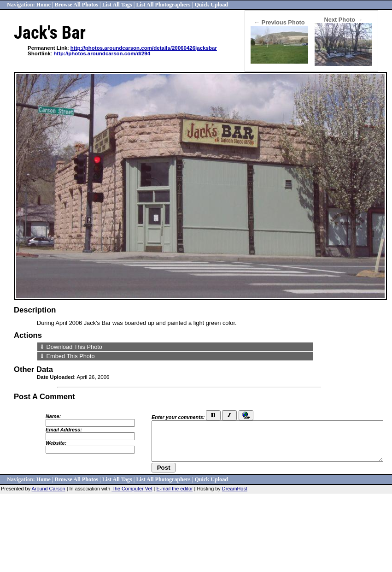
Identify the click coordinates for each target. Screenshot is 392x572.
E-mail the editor (174, 489)
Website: (56, 443)
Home (44, 5)
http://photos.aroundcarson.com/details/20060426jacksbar (144, 48)
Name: (53, 416)
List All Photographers (163, 5)
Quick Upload (211, 5)
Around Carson (49, 489)
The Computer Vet (132, 489)
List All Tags (117, 5)
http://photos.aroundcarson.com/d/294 (102, 53)
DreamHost (235, 489)
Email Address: (64, 430)
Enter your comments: (178, 417)
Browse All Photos (76, 5)
